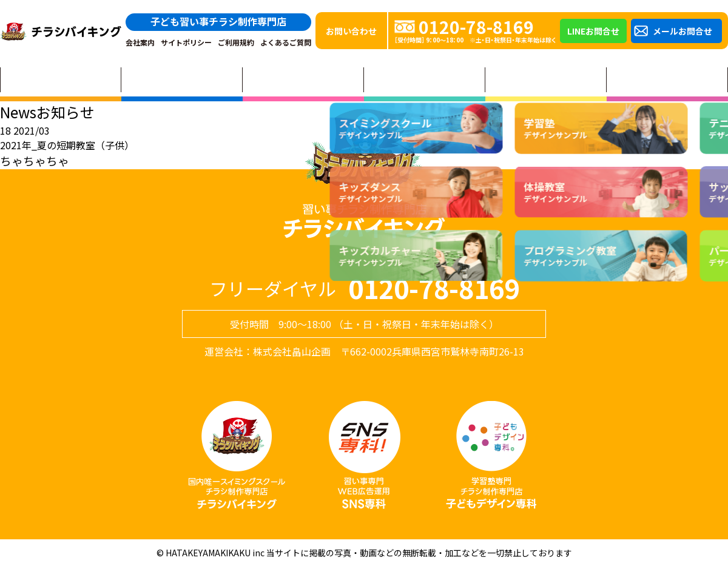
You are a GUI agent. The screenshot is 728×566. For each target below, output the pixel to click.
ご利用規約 (236, 42)
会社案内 (140, 42)
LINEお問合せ (593, 31)
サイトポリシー (186, 42)
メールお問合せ (682, 31)
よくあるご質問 (286, 42)
